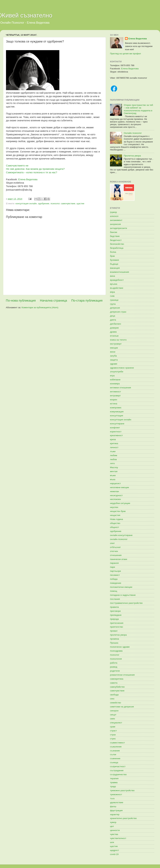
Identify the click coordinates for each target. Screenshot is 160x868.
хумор (113, 822)
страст (113, 731)
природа (114, 619)
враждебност (117, 280)
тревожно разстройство (122, 790)
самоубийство (117, 687)
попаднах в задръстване (123, 595)
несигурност (116, 495)
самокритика (117, 679)
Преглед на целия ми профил (125, 54)
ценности (115, 830)
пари (112, 567)
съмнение (115, 758)
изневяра (115, 384)
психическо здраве (120, 647)
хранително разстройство (123, 818)
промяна (114, 639)
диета (113, 320)
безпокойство (117, 244)
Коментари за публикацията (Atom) (40, 307)
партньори (115, 571)
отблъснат (115, 547)
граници (114, 300)
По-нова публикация (21, 300)
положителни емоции (121, 587)
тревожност (116, 794)
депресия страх (118, 312)
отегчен (114, 551)
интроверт (115, 396)
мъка (113, 479)
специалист (116, 723)
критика (114, 443)
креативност (116, 435)
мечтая (114, 471)
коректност (116, 432)
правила (114, 607)
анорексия (115, 224)
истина (114, 404)
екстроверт (116, 344)
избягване (115, 380)
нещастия (115, 515)
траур (113, 786)
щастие (80, 204)
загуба (113, 356)
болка (113, 252)
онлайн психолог (119, 539)
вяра (112, 292)
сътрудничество (118, 774)
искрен (114, 400)
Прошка (114, 643)
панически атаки (119, 559)
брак (112, 256)
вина (112, 276)
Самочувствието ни (17, 166)
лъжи (113, 451)
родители (115, 671)
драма (113, 332)
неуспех (114, 507)
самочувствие (68, 204)
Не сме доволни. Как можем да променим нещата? (35, 169)
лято (112, 463)
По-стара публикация (87, 300)
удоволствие (117, 802)
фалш (113, 806)
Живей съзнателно (26, 15)
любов (113, 459)
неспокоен (115, 499)
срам (113, 727)
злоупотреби (117, 372)
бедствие (115, 236)
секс (112, 699)
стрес (113, 739)
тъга (112, 798)
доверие (114, 328)
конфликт (115, 428)
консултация (116, 416)
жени (113, 352)
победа (114, 579)
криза (113, 439)
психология (116, 659)
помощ (114, 591)
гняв (112, 296)
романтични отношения (122, 675)
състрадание (117, 770)
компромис (116, 408)
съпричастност (118, 766)
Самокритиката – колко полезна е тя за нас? (32, 172)
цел (112, 826)
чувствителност (118, 838)
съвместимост (117, 743)
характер (115, 814)
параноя (114, 563)
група (113, 304)
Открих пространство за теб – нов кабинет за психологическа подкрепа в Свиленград (138, 109)
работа (114, 663)
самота (114, 683)
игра (112, 376)
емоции (114, 348)
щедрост (114, 850)
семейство (115, 703)
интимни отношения (120, 388)
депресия (115, 308)
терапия (114, 778)
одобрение (44, 204)
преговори (115, 611)
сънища (114, 762)
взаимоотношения (119, 272)
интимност (115, 392)
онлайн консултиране (121, 535)
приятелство (116, 627)
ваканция (115, 268)
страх (113, 735)
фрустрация (116, 810)
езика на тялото (118, 340)
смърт (113, 715)
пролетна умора (118, 635)
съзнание (115, 751)
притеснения (117, 623)
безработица (117, 248)
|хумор (113, 212)
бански (114, 232)
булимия (114, 260)
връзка (114, 284)
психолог (55, 204)
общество (115, 523)
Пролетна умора (132, 156)
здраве (114, 364)
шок (112, 842)
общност (114, 527)
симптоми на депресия (122, 707)
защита (114, 360)
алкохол (114, 216)
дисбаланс (116, 324)
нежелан (114, 491)
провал (114, 631)
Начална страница (54, 300)
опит (112, 543)
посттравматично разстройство (126, 603)
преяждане (116, 615)
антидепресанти (118, 228)
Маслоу (114, 467)
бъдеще (114, 264)
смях (112, 719)
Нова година (116, 519)
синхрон (114, 711)
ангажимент (116, 220)
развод (114, 667)
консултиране (117, 424)
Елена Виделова (28, 179)
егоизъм (114, 336)
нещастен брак (118, 511)
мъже (113, 475)
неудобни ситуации (120, 503)
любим (114, 455)
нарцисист (115, 483)
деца (113, 316)
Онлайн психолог (133, 133)
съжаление (116, 747)
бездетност (116, 240)
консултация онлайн (26, 204)
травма (114, 782)
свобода (114, 695)
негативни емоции (119, 487)
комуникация (117, 412)
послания (115, 599)
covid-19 (114, 854)
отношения (116, 555)
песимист (115, 575)
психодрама (116, 651)
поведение (116, 583)
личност (114, 447)
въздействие (117, 288)
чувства (114, 834)
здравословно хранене (122, 368)
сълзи (113, 754)
